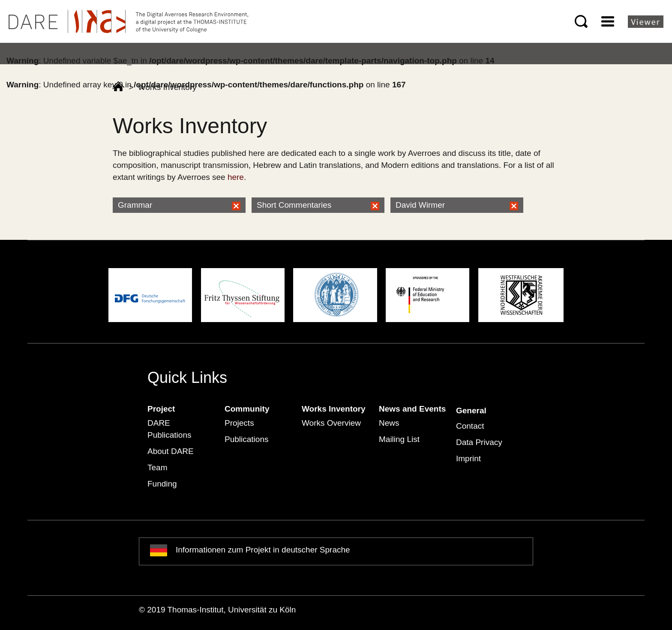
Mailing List (399, 439)
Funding (162, 484)
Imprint (468, 458)
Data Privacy (479, 442)
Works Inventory (334, 409)
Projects (239, 423)
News (389, 423)
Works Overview (331, 423)
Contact (470, 426)
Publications (246, 439)
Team (157, 467)
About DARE (171, 451)
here (236, 177)
